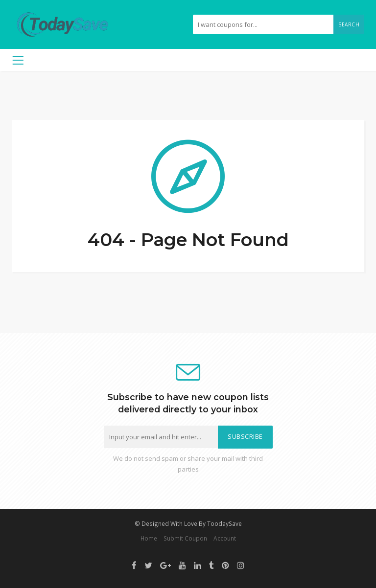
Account (225, 538)
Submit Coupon (185, 538)
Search (349, 24)
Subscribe (245, 437)
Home (149, 538)
